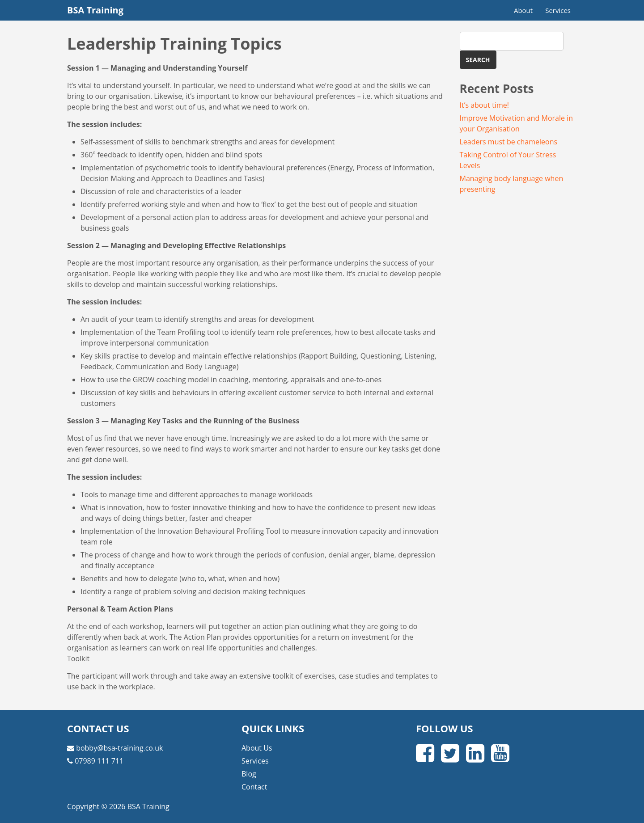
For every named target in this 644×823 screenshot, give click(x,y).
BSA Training (95, 10)
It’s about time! (484, 105)
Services (558, 10)
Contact (254, 787)
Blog (249, 774)
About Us (257, 748)
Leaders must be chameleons (509, 142)
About (523, 10)
